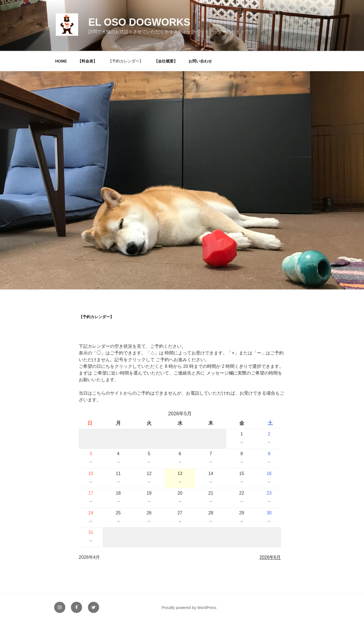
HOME (61, 61)
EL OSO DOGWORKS (139, 22)
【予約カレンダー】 (126, 61)
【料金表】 (87, 61)
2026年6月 (270, 557)
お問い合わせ (200, 61)
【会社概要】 (166, 61)
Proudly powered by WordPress (189, 608)
